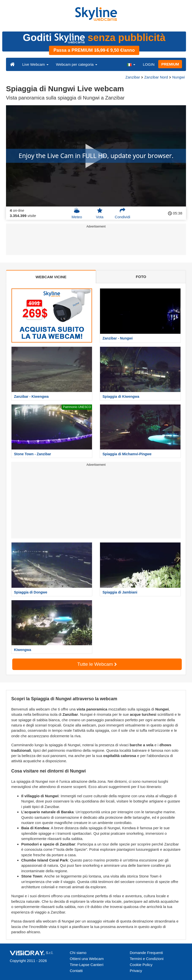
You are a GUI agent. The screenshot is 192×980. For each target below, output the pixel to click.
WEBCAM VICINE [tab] (51, 277)
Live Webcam (35, 64)
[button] (131, 64)
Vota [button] (100, 213)
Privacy (136, 971)
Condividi (122, 213)
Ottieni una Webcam (87, 959)
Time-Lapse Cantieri (87, 965)
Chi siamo (78, 953)
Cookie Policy (141, 965)
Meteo (77, 213)
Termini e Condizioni (147, 959)
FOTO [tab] (141, 277)
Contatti (76, 971)
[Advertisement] (95, 242)
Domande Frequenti (146, 953)
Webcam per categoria (77, 64)
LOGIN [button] (149, 64)
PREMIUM (170, 64)
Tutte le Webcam (97, 664)
